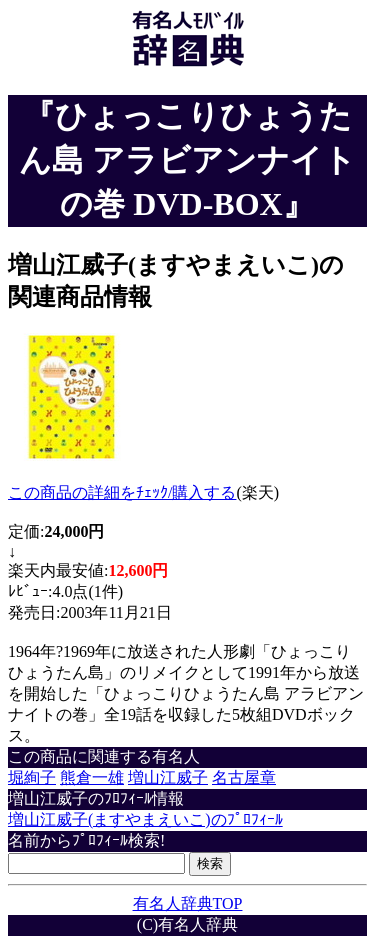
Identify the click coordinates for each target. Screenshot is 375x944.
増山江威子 (168, 777)
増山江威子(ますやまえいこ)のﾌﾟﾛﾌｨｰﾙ (145, 819)
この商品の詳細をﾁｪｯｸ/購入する (122, 492)
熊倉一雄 (92, 777)
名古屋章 (244, 777)
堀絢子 (32, 777)
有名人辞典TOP (188, 903)
